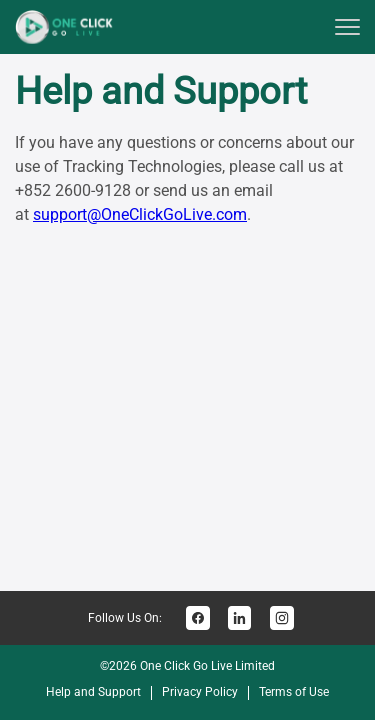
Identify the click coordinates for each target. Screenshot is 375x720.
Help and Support (93, 692)
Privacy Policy (200, 692)
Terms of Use (294, 692)
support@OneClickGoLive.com (140, 214)
